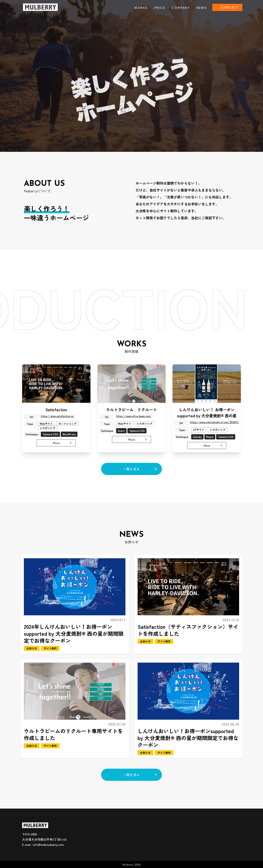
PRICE (160, 8)
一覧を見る (141, 469)
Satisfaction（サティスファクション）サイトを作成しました (188, 639)
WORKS (141, 8)
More (63, 452)
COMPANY (181, 8)
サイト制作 (50, 658)
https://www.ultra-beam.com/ (134, 425)
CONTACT (230, 7)
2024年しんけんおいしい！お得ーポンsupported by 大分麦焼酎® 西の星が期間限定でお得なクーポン (74, 643)
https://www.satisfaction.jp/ (58, 425)
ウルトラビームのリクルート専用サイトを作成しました (73, 744)
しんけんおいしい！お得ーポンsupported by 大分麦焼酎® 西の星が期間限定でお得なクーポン (188, 747)
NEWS (202, 8)
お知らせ (32, 658)
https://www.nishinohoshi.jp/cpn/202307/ (215, 431)
